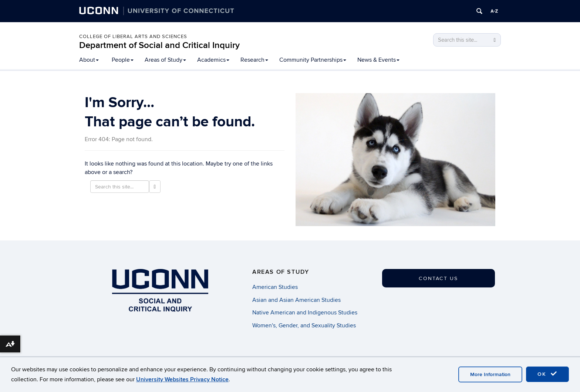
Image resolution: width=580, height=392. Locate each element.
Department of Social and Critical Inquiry (159, 45)
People (123, 60)
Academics (213, 60)
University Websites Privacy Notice (182, 379)
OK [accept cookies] (547, 374)
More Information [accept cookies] (490, 374)
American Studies (275, 287)
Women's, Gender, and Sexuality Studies (304, 325)
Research (254, 60)
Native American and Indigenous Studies (305, 313)
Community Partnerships (313, 60)
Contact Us (438, 278)
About (89, 60)
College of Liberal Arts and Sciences (133, 37)
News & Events (378, 60)
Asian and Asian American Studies (296, 300)
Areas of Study (165, 60)
